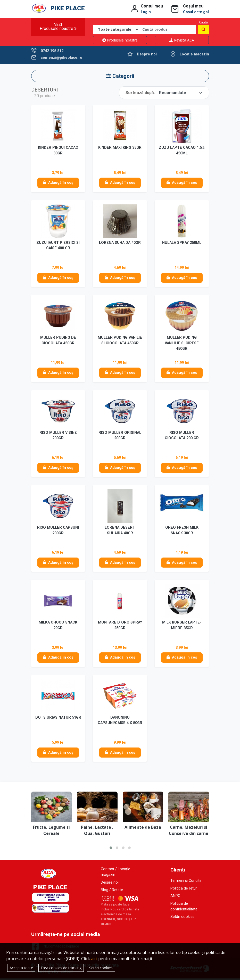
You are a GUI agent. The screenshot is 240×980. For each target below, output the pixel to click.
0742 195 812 (52, 51)
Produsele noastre (120, 40)
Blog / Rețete (112, 891)
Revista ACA (182, 40)
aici (94, 959)
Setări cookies (182, 918)
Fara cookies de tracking (61, 968)
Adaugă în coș (58, 183)
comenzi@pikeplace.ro (61, 58)
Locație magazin (194, 54)
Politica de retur (184, 890)
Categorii (120, 76)
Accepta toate (21, 968)
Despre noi (147, 54)
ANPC (175, 897)
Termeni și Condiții (186, 882)
